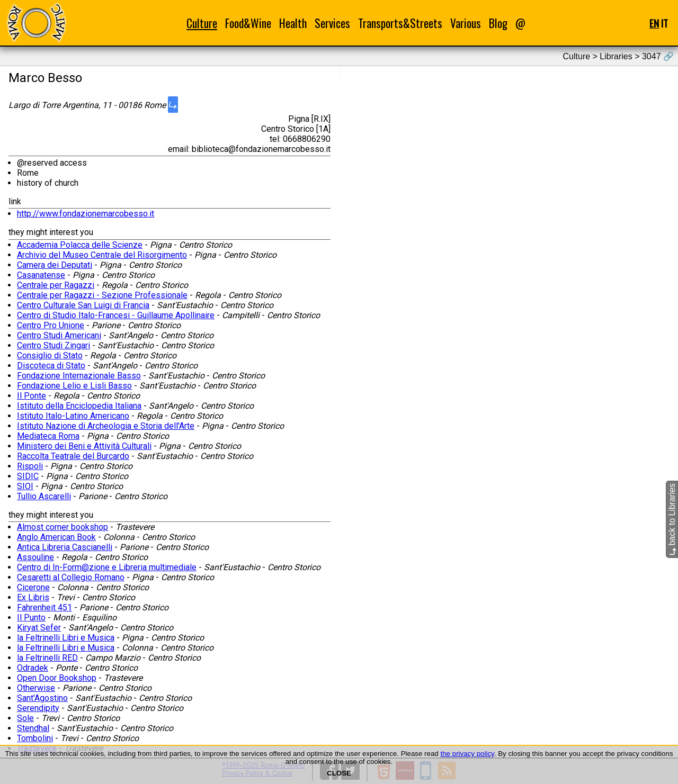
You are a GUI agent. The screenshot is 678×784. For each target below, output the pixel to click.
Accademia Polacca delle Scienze (80, 245)
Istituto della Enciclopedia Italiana (79, 406)
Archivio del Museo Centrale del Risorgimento (102, 255)
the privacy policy (467, 754)
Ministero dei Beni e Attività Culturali (84, 446)
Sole (25, 718)
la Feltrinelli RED (47, 658)
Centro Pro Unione (51, 325)
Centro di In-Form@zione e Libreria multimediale (107, 567)
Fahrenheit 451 (44, 607)
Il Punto (31, 618)
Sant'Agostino (42, 698)
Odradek (33, 668)
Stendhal (33, 728)
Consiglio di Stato (50, 355)
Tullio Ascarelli (44, 496)
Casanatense (41, 275)
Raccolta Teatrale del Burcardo (73, 456)
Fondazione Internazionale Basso (79, 376)
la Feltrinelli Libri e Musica (66, 638)
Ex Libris (33, 597)
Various (466, 23)
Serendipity (38, 708)
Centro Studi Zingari (53, 345)
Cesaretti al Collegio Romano (71, 577)
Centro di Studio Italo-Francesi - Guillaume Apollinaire (116, 315)
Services (332, 23)
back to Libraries (672, 519)
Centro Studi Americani (59, 335)
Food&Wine (248, 23)
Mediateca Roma (48, 436)
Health (293, 23)
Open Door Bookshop (57, 678)
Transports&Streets (400, 23)
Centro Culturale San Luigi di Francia (83, 305)
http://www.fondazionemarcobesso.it (86, 214)
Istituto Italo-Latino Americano (73, 416)
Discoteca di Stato (51, 366)
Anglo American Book (56, 537)
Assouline (35, 557)
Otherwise (36, 688)
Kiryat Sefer (39, 628)
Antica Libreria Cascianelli (65, 547)
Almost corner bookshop (63, 527)
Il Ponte (32, 396)
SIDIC (28, 476)
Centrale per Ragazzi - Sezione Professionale (102, 295)
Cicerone (33, 587)
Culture (202, 23)
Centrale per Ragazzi (56, 285)
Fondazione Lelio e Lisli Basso (74, 386)
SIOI (25, 486)
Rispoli (30, 466)
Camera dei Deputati (55, 265)
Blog (498, 23)
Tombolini (35, 738)
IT (664, 23)
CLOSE (339, 773)
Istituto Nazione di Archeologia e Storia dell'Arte (106, 426)
